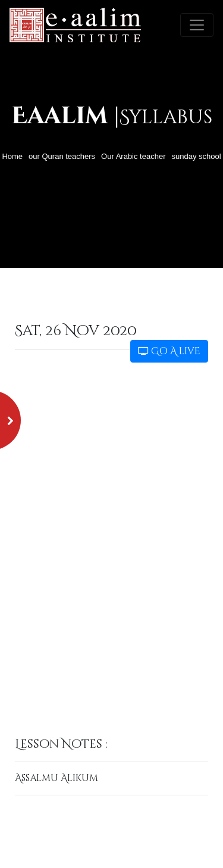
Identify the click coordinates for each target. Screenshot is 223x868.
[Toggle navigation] (197, 25)
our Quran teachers (62, 156)
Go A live (169, 351)
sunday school (196, 156)
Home (12, 156)
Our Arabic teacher (133, 156)
